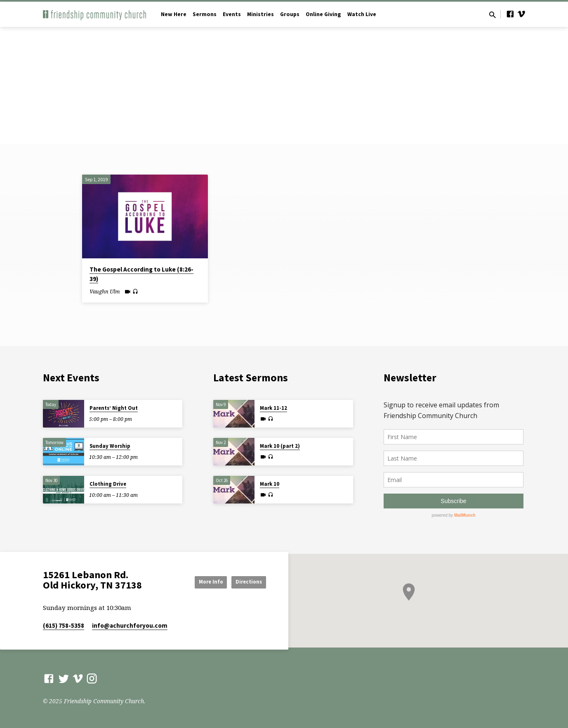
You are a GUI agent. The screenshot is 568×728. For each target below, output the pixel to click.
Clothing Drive (108, 484)
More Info (199, 581)
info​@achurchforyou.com (130, 625)
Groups (290, 14)
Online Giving (323, 14)
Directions (245, 581)
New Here (174, 14)
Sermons (205, 14)
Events (232, 14)
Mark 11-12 (273, 408)
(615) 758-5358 (64, 625)
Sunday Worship (110, 446)
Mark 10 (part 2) (280, 446)
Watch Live (362, 14)
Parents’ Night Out (114, 408)
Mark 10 (270, 484)
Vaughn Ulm (105, 291)
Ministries (260, 14)
